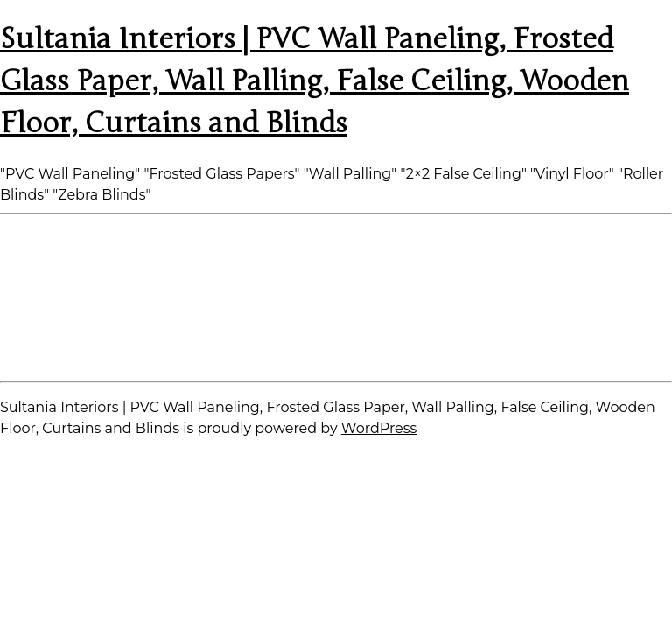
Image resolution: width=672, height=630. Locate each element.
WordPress (379, 428)
